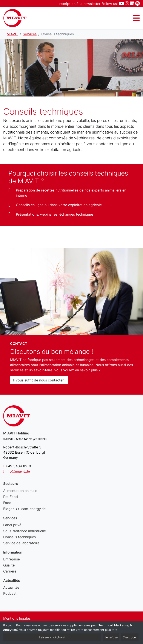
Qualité (9, 565)
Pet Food (11, 497)
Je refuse (111, 637)
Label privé (12, 525)
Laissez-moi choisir (52, 637)
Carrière (10, 571)
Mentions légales (17, 618)
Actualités (11, 587)
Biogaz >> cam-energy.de (24, 509)
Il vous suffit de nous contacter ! (39, 380)
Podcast (10, 593)
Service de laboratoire (21, 543)
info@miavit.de (18, 471)
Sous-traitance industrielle (25, 531)
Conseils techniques (19, 537)
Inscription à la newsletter (79, 4)
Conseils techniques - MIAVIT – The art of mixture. (15, 18)
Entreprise (12, 559)
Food (7, 503)
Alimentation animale (20, 491)
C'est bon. (130, 637)
